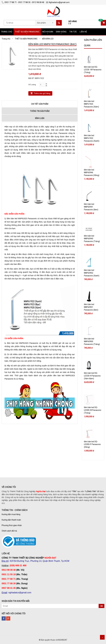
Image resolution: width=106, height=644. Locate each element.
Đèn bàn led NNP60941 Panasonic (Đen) (91, 207)
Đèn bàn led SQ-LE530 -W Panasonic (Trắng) (93, 70)
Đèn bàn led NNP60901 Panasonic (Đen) (91, 307)
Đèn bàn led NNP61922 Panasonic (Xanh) (92, 138)
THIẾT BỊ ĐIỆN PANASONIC (27, 32)
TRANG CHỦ (7, 32)
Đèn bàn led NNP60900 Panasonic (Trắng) (92, 341)
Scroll (102, 637)
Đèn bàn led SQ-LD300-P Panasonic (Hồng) (92, 444)
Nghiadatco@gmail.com (58, 2)
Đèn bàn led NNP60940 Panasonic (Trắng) (92, 239)
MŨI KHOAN (48, 32)
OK (101, 606)
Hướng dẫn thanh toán (11, 520)
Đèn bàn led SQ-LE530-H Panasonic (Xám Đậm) (92, 376)
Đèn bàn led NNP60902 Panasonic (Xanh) (92, 273)
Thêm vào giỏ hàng (42, 93)
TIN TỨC (73, 32)
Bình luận (40, 118)
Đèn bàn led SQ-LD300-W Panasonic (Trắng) (93, 410)
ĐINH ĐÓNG (61, 32)
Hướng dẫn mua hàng (11, 514)
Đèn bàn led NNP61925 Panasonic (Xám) (91, 104)
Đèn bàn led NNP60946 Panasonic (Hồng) (92, 173)
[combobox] (46, 22)
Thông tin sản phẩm (40, 111)
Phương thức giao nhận (12, 525)
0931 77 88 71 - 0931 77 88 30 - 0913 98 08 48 (23, 2)
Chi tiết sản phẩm (40, 104)
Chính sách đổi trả (9, 531)
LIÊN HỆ (83, 32)
